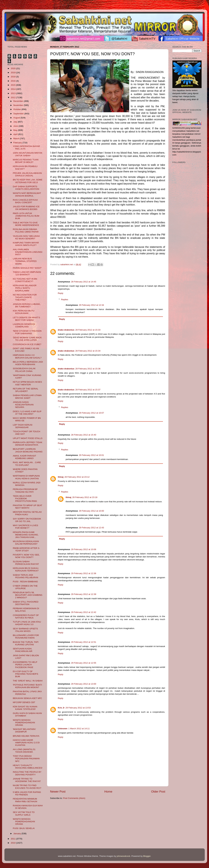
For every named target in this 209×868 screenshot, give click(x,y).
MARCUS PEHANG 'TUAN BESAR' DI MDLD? (26, 161)
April (16, 134)
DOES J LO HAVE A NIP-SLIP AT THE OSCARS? (27, 413)
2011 (13, 839)
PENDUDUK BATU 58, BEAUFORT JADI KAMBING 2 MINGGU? (28, 595)
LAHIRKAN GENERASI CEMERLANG (24, 325)
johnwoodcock (124, 856)
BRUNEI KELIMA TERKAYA (26, 736)
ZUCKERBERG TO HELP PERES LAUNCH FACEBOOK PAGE (25, 665)
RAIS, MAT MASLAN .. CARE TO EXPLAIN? (27, 464)
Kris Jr (61, 708)
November (19, 105)
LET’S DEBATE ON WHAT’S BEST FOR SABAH (26, 319)
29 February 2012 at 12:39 (84, 594)
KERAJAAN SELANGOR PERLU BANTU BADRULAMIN (25, 288)
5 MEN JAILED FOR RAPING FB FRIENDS (27, 793)
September (19, 114)
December (19, 101)
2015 (13, 85)
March (17, 139)
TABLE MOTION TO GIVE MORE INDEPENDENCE (26, 224)
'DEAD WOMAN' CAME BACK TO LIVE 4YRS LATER (27, 339)
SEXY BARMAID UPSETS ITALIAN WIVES (25, 630)
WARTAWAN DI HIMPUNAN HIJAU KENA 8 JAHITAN (26, 477)
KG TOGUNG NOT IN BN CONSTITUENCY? (25, 280)
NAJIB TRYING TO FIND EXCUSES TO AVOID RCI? (27, 787)
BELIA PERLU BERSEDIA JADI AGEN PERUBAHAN (28, 363)
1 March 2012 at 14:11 (79, 729)
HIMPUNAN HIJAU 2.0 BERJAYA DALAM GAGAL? (27, 356)
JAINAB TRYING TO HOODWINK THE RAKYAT (27, 780)
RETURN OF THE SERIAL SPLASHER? (25, 390)
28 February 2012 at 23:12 (77, 477)
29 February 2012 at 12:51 (84, 642)
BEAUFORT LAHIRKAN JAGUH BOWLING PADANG (28, 450)
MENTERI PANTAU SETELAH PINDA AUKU (27, 513)
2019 (13, 73)
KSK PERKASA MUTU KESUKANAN (24, 312)
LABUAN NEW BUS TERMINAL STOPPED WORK (25, 261)
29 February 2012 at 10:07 (91, 413)
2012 (13, 97)
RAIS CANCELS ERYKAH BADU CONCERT (25, 201)
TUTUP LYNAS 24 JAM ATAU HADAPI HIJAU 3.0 (27, 623)
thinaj (61, 477)
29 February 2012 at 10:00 (91, 511)
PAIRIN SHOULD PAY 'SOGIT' (27, 268)
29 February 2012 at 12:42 (84, 612)
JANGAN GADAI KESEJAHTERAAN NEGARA (23, 405)
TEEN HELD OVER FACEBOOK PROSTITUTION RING (25, 499)
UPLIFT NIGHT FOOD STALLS (28, 438)
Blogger (147, 856)
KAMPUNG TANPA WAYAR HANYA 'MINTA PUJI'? (26, 244)
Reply (61, 293)
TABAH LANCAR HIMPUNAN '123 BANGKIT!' (27, 273)
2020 (13, 68)
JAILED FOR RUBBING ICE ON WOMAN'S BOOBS (26, 208)
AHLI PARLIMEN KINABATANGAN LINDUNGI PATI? (28, 252)
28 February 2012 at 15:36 (88, 369)
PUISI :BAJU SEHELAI (24, 828)
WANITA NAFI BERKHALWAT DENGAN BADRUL (27, 194)
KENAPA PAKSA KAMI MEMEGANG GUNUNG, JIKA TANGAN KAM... (26, 535)
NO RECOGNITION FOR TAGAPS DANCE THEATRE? (25, 297)
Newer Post (58, 792)
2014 (13, 89)
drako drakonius (66, 330)
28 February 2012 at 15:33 (88, 330)
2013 (13, 93)
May (16, 130)
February (18, 143)
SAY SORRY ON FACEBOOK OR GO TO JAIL (27, 520)
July (16, 122)
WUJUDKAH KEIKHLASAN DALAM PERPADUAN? (26, 543)
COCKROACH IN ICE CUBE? (27, 344)
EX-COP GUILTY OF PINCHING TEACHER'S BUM (25, 674)
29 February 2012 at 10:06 (84, 549)
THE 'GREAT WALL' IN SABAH (28, 681)
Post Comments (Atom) (74, 798)
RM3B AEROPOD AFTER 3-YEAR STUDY (26, 549)
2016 (13, 81)
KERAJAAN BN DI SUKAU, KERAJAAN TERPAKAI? (26, 569)
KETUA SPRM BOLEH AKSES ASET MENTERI (27, 383)
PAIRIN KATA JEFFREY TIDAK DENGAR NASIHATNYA (28, 444)
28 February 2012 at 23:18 (85, 497)
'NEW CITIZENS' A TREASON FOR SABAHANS (27, 332)
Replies (65, 300)
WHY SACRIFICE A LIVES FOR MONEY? (25, 527)
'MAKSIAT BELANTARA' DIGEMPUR (24, 730)
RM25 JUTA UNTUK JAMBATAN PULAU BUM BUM (26, 216)
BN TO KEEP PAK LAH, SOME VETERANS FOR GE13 (28, 181)
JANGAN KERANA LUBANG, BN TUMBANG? (27, 305)
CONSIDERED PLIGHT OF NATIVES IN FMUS (26, 616)
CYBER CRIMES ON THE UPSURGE (25, 587)
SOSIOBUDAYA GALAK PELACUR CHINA (24, 370)
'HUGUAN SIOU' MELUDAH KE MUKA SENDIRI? (26, 237)
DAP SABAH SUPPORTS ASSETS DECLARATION (26, 188)
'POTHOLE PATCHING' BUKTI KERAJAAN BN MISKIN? (27, 686)
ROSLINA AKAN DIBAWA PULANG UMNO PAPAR (26, 231)
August (17, 118)
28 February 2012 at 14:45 (84, 282)
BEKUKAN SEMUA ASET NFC (27, 698)
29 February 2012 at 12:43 (91, 528)
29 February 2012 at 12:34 (91, 305)
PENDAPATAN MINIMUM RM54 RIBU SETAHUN (25, 800)
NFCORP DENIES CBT (24, 702)
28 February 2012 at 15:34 (88, 351)
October (18, 109)
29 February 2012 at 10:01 (91, 455)
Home (108, 792)
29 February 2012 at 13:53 (78, 708)
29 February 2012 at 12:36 (84, 573)
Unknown (63, 729)
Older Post (158, 792)
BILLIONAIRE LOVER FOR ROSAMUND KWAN (26, 637)
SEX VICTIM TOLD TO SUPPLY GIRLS (24, 813)
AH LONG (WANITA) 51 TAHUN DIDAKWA (24, 751)
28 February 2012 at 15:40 (84, 435)
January (18, 834)
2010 (13, 843)
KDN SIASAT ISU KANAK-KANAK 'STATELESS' (25, 708)
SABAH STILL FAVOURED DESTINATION (26, 603)
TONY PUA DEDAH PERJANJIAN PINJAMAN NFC (26, 759)
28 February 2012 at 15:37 (88, 390)
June (16, 126)
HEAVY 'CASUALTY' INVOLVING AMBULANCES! (28, 767)
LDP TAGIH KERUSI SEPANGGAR (23, 426)
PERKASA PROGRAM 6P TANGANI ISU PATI (25, 491)
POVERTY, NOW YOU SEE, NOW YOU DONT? (26, 556)
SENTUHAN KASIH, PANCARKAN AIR (23, 650)
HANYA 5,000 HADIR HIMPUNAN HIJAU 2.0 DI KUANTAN (26, 743)
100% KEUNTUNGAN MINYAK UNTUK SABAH (28, 154)
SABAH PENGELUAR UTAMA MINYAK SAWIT (27, 397)
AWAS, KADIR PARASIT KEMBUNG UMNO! (24, 457)
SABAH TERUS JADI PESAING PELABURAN (25, 576)
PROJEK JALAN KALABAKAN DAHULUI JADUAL (27, 174)
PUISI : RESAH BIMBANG (25, 582)
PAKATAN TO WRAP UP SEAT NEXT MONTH (27, 507)
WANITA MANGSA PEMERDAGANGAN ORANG (24, 723)
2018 (13, 77)
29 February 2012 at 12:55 (84, 663)
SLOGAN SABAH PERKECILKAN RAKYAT (26, 563)
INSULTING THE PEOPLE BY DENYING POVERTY (27, 773)
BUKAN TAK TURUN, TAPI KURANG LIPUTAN (26, 643)
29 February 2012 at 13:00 (84, 684)
